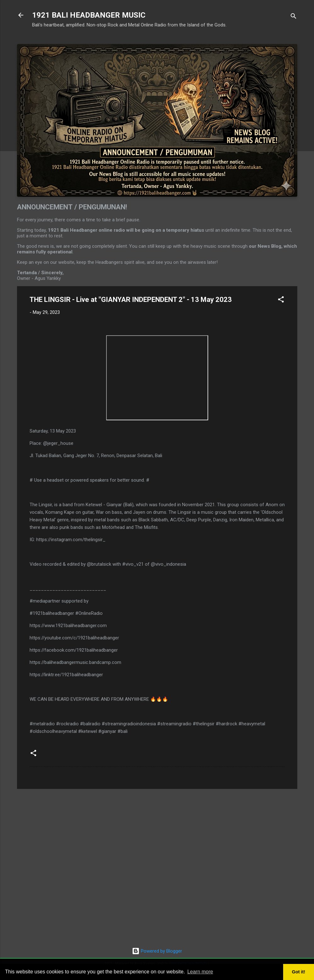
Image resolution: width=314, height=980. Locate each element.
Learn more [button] (200, 972)
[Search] (294, 17)
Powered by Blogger (157, 951)
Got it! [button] (299, 972)
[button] (281, 300)
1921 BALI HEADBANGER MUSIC (89, 15)
